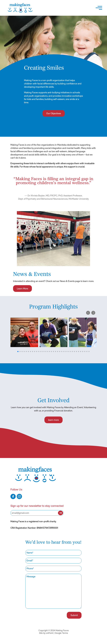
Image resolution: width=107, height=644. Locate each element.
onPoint (50, 634)
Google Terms (61, 634)
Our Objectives (54, 114)
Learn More (22, 287)
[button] (98, 8)
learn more (53, 420)
